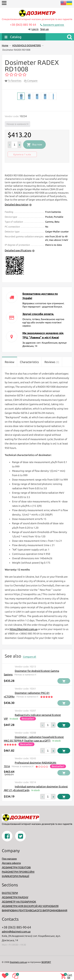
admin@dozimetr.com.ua (16, 932)
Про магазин (9, 859)
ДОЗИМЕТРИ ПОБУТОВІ (16, 867)
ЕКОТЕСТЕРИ (10, 893)
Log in (35, 29)
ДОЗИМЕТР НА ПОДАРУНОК (19, 902)
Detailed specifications (18, 250)
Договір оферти (11, 863)
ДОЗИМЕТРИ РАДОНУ (15, 897)
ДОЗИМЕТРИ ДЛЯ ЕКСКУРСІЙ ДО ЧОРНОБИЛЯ (30, 906)
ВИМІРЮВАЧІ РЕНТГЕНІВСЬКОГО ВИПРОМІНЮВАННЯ (35, 910)
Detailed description (17, 205)
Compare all (30, 657)
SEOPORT (46, 962)
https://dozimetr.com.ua (24, 629)
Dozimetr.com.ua (18, 962)
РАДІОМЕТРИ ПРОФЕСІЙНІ (18, 872)
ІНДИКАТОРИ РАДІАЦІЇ (15, 876)
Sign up (44, 29)
